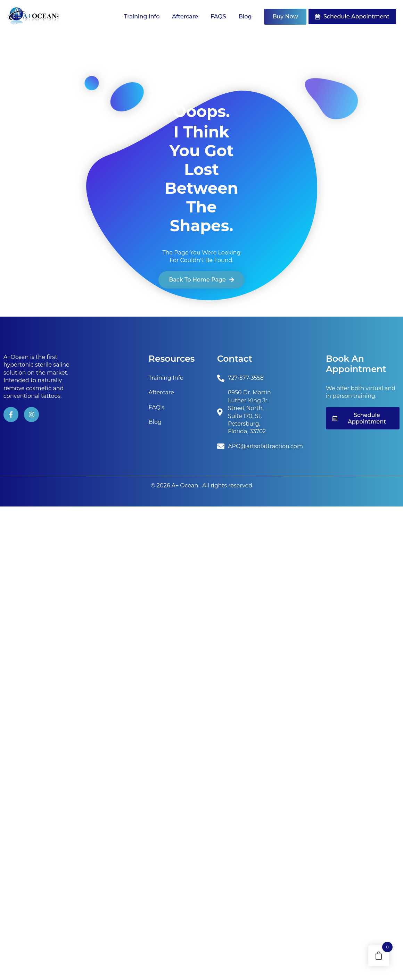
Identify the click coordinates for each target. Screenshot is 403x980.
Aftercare (185, 16)
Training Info (142, 16)
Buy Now (285, 16)
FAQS (218, 16)
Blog (245, 16)
